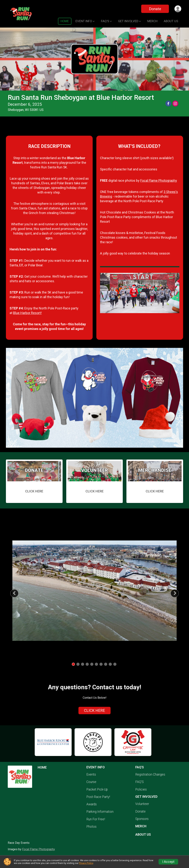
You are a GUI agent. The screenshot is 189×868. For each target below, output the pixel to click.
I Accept (168, 862)
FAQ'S (140, 782)
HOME (65, 21)
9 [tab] (110, 664)
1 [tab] (73, 664)
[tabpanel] (94, 591)
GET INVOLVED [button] (128, 21)
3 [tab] (83, 664)
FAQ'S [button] (105, 21)
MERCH (152, 21)
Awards (92, 804)
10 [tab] (115, 664)
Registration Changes (150, 774)
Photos (91, 827)
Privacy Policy (86, 863)
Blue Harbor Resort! (27, 313)
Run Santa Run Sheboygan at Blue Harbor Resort (81, 98)
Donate (155, 9)
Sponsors (142, 819)
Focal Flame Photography (159, 180)
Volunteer (142, 804)
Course (91, 782)
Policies (141, 789)
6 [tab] (96, 664)
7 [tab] (101, 664)
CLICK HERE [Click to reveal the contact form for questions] (94, 711)
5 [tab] (92, 664)
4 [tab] (87, 664)
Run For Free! (96, 819)
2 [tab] (78, 664)
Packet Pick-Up (97, 789)
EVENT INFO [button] (84, 21)
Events (91, 774)
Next (178, 593)
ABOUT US (171, 21)
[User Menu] (178, 9)
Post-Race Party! (98, 797)
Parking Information (100, 812)
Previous (17, 593)
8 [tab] (106, 664)
